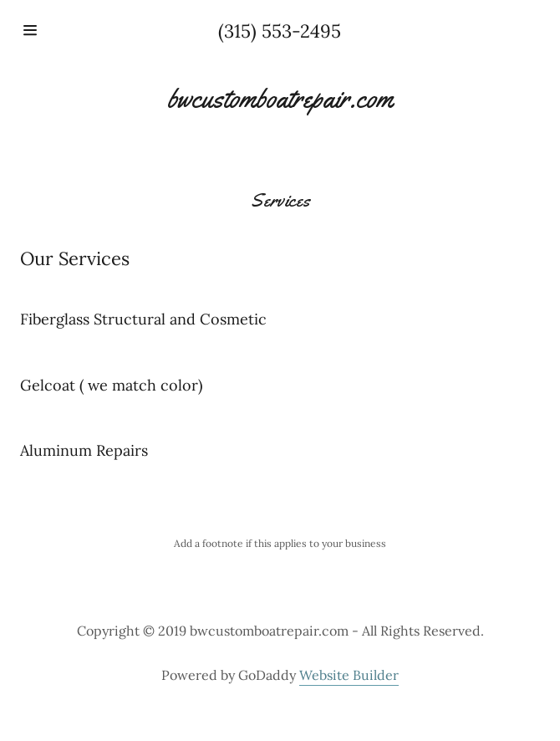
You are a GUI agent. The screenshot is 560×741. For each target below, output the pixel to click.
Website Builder (349, 675)
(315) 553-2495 (280, 31)
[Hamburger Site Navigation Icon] (62, 30)
